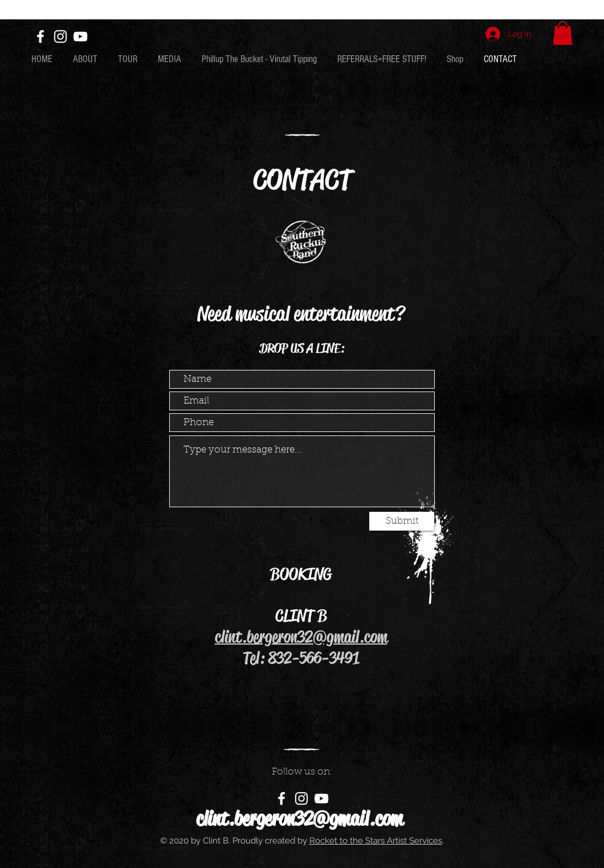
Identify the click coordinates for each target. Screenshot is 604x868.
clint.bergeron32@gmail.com (301, 637)
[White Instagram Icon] (60, 36)
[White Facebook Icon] (40, 36)
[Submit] (402, 521)
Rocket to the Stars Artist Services (376, 841)
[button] (563, 33)
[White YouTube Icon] (80, 36)
